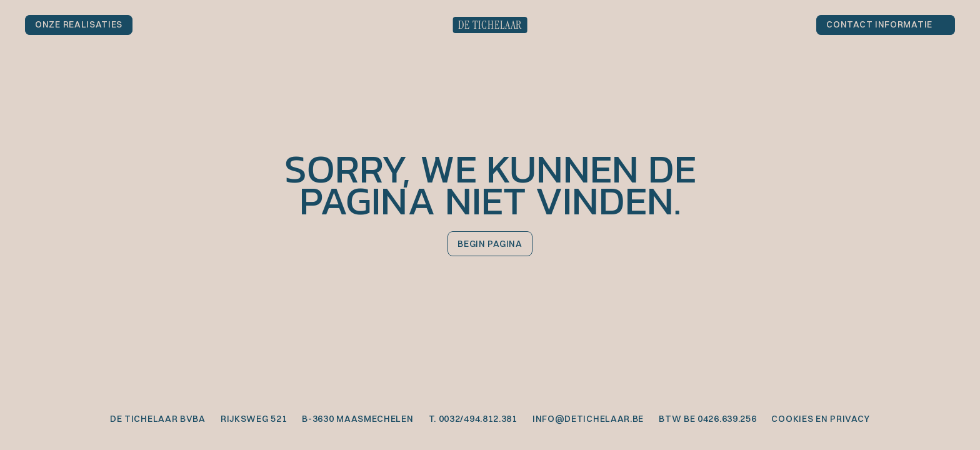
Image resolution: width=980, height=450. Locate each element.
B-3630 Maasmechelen (357, 419)
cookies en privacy (821, 419)
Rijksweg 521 (254, 419)
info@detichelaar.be (588, 419)
